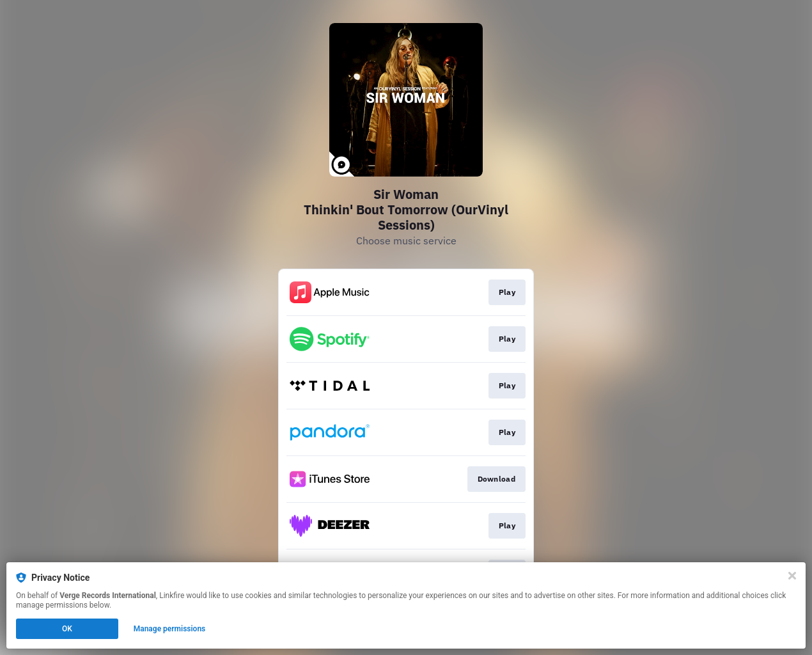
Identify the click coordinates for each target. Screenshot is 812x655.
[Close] (792, 576)
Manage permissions (170, 629)
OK (67, 629)
